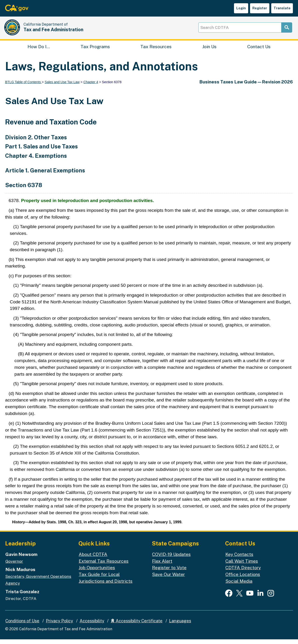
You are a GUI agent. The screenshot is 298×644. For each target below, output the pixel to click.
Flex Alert (162, 566)
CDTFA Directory (243, 572)
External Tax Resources (104, 566)
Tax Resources (156, 50)
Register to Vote (169, 572)
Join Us (209, 50)
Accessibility (92, 625)
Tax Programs (95, 50)
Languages (180, 625)
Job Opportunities (97, 572)
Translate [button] (282, 8)
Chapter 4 (91, 87)
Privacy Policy (59, 625)
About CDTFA (93, 559)
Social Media (239, 586)
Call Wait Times (242, 566)
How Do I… (39, 50)
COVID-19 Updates (171, 559)
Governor (14, 566)
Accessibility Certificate (137, 625)
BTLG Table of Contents (23, 87)
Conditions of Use (22, 625)
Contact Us (259, 50)
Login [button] (241, 8)
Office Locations (243, 579)
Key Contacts (239, 559)
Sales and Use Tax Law (62, 87)
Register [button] (260, 8)
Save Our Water (168, 579)
